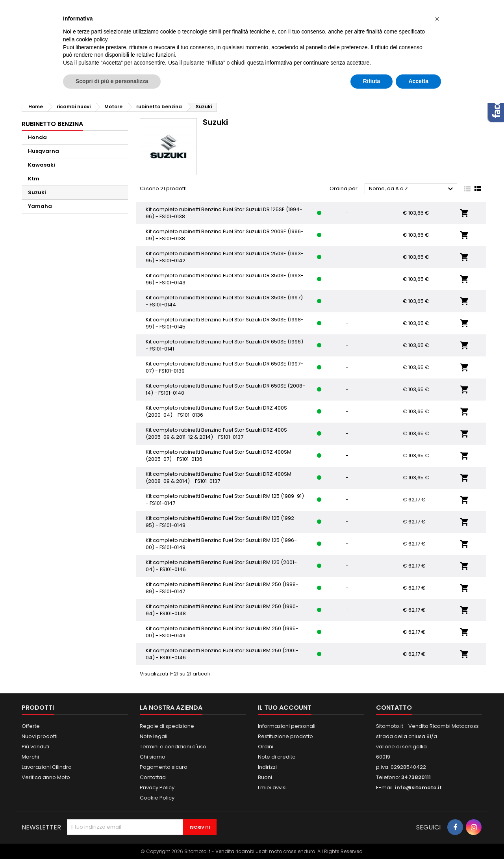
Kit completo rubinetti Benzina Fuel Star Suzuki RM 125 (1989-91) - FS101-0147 (225, 500)
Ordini (266, 747)
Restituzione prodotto (285, 736)
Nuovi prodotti (40, 736)
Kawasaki (42, 165)
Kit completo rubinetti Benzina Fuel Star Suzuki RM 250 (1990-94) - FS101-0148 (222, 610)
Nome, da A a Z (412, 189)
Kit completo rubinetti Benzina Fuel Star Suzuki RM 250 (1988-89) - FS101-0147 (222, 588)
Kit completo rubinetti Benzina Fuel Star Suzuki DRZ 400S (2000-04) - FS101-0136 (216, 411)
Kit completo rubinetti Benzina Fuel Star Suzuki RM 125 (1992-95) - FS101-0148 (221, 522)
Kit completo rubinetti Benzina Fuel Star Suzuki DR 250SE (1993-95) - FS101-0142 (225, 257)
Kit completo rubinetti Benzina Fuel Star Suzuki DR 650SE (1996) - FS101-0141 (224, 345)
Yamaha (40, 206)
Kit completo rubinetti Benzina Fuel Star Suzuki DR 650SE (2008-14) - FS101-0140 (225, 389)
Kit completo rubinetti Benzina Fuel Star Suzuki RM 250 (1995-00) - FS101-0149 (222, 632)
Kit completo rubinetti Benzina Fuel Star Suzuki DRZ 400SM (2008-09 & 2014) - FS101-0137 (219, 478)
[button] (437, 19)
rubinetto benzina (52, 124)
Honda (37, 137)
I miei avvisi (272, 788)
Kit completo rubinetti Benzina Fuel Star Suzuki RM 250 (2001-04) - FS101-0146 (222, 654)
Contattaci (153, 777)
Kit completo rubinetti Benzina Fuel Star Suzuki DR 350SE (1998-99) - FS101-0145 (225, 323)
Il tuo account (285, 708)
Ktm (34, 179)
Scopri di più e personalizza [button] (112, 81)
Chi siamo (153, 757)
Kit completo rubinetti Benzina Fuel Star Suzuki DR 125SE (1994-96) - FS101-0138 (224, 213)
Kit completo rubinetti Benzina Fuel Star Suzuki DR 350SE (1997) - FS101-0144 (224, 301)
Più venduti (35, 747)
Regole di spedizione (167, 726)
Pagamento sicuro (164, 767)
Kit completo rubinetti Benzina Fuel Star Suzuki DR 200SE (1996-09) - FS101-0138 (225, 235)
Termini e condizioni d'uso (173, 747)
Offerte (31, 726)
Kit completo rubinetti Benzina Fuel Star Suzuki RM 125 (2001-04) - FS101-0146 (221, 566)
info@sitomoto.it (418, 788)
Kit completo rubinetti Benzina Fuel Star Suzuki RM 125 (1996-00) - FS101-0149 (221, 544)
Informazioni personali (287, 726)
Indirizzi (267, 767)
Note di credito (277, 757)
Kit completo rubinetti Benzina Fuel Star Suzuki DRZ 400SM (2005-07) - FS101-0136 (219, 455)
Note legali (154, 736)
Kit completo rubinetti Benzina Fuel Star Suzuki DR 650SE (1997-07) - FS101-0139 (224, 367)
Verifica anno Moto (46, 777)
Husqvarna (44, 151)
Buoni (265, 777)
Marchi (30, 757)
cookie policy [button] (92, 39)
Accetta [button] (418, 81)
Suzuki (37, 192)
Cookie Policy (157, 798)
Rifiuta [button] (372, 81)
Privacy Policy (157, 788)
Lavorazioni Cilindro (47, 767)
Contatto (394, 708)
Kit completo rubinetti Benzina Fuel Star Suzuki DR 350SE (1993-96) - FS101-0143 (225, 279)
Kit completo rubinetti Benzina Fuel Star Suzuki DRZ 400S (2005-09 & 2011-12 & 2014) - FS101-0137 (216, 433)
